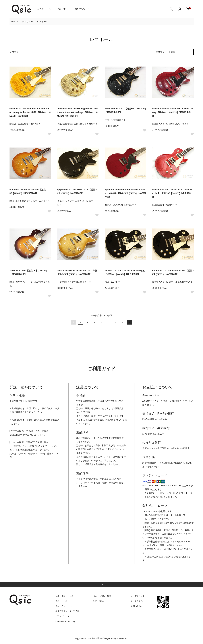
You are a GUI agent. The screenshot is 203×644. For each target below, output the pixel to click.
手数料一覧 (180, 515)
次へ (130, 322)
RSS (95, 601)
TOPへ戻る (101, 585)
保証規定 (119, 408)
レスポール (43, 22)
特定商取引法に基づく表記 (68, 611)
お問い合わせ (137, 606)
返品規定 (81, 412)
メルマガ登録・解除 (102, 596)
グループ (61, 9)
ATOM (101, 601)
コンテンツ (80, 9)
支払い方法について (65, 606)
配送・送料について (65, 596)
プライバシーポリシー (66, 616)
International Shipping (65, 621)
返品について (62, 601)
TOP (13, 22)
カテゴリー (42, 9)
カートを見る (137, 601)
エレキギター (26, 22)
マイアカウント (138, 596)
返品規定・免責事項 (95, 464)
